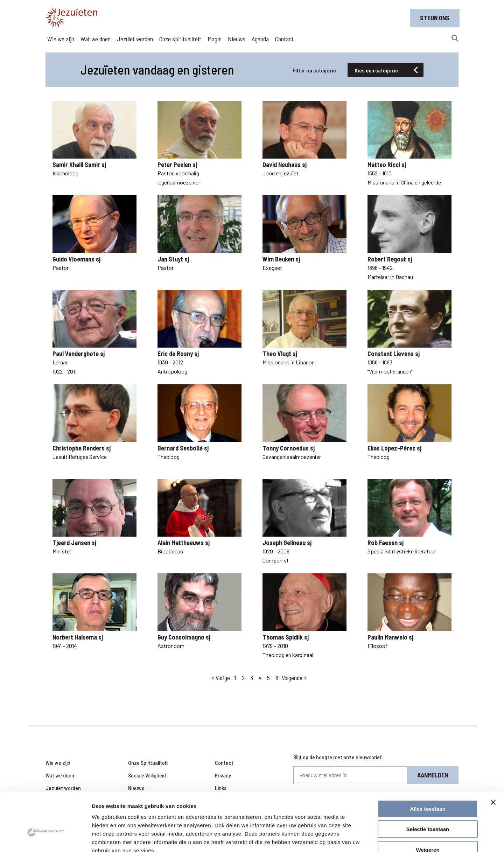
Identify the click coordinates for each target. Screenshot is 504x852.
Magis (215, 39)
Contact (284, 39)
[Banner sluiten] (493, 760)
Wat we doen (96, 39)
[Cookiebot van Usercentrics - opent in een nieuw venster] (45, 838)
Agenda (260, 39)
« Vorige (220, 678)
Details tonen (378, 838)
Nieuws (237, 39)
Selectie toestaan (428, 787)
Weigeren (428, 807)
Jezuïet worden (135, 39)
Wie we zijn (61, 39)
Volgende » (294, 678)
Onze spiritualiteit (180, 39)
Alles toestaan (428, 766)
